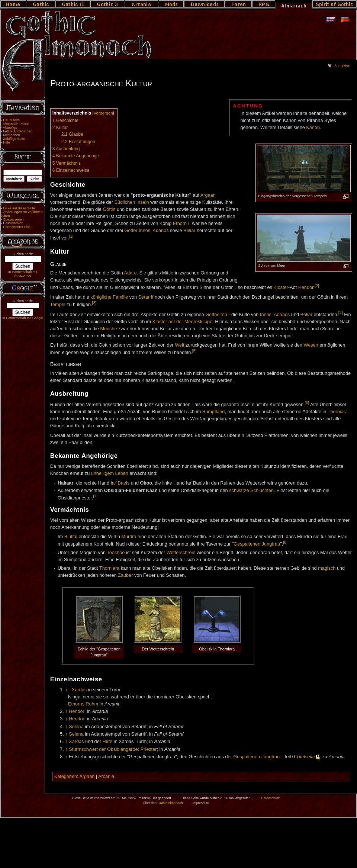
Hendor (306, 288)
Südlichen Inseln (131, 202)
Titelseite (305, 757)
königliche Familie (109, 297)
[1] (71, 236)
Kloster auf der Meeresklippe (183, 322)
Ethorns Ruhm (83, 704)
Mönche (108, 329)
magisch (327, 568)
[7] (95, 496)
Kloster (281, 288)
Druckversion (13, 223)
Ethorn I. (182, 224)
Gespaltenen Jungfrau (257, 544)
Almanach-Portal (16, 124)
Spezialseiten (13, 219)
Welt (179, 345)
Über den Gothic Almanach (163, 803)
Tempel (58, 305)
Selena (76, 727)
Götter (131, 231)
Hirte (107, 742)
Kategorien (66, 777)
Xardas (79, 690)
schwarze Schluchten (251, 491)
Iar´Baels (120, 483)
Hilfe (7, 142)
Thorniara (338, 412)
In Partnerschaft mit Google (23, 318)
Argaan (208, 195)
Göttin (109, 209)
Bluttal (71, 537)
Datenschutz (270, 798)
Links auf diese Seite (19, 208)
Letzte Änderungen (18, 131)
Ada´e (131, 273)
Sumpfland (214, 412)
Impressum (201, 803)
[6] (307, 403)
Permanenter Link (17, 227)
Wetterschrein (181, 553)
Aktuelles (10, 128)
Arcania (106, 777)
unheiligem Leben (110, 473)
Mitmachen (12, 135)
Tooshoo (116, 553)
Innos (144, 231)
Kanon (313, 128)
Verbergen (103, 113)
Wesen (311, 345)
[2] (317, 286)
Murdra (129, 537)
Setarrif (146, 297)
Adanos (161, 231)
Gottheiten (216, 315)
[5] (194, 351)
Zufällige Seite (14, 139)
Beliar (189, 231)
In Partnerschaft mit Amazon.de (23, 274)
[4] (341, 313)
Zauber (125, 575)
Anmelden (342, 65)
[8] (285, 542)
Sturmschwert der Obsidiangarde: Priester (113, 749)
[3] (94, 303)
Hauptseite (11, 120)
